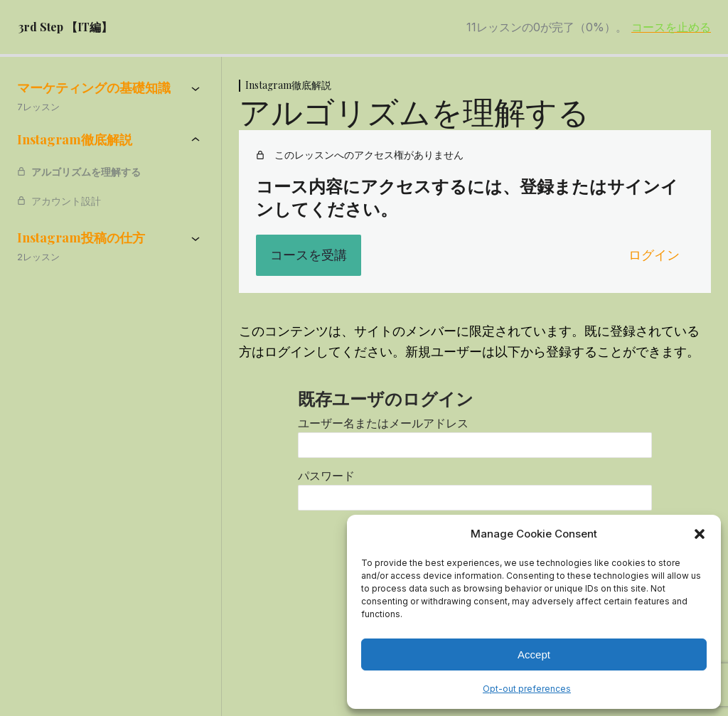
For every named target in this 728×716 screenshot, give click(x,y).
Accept (534, 654)
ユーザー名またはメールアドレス (383, 423)
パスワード (326, 476)
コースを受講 (309, 255)
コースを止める (671, 27)
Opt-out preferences (527, 689)
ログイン (654, 255)
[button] (700, 534)
